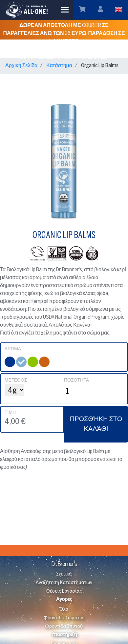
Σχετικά (64, 574)
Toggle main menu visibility (65, 8)
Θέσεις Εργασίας (64, 591)
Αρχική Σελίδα (21, 66)
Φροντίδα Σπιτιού (64, 626)
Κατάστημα (59, 66)
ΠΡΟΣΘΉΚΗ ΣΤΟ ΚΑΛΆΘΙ (96, 424)
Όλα (64, 609)
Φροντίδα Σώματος (64, 618)
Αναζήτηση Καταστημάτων (64, 583)
